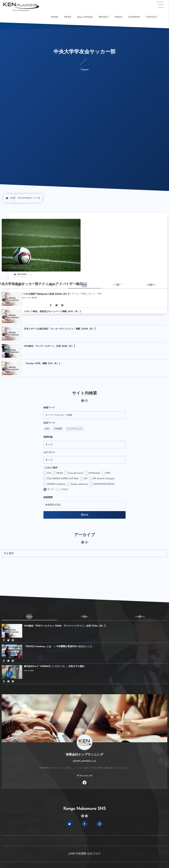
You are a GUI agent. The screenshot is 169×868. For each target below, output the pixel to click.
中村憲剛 (58, 429)
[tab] (18, 285)
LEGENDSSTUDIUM (102, 484)
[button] (160, 5)
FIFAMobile (93, 473)
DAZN (58, 473)
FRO (47, 429)
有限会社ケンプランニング (84, 755)
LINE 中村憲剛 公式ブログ (84, 854)
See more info (86, 776)
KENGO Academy (54, 484)
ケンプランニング (75, 429)
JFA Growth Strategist (102, 479)
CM (47, 473)
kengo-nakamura (77, 484)
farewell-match (74, 473)
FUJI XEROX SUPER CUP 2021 (61, 479)
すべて (49, 489)
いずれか (62, 489)
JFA (84, 479)
